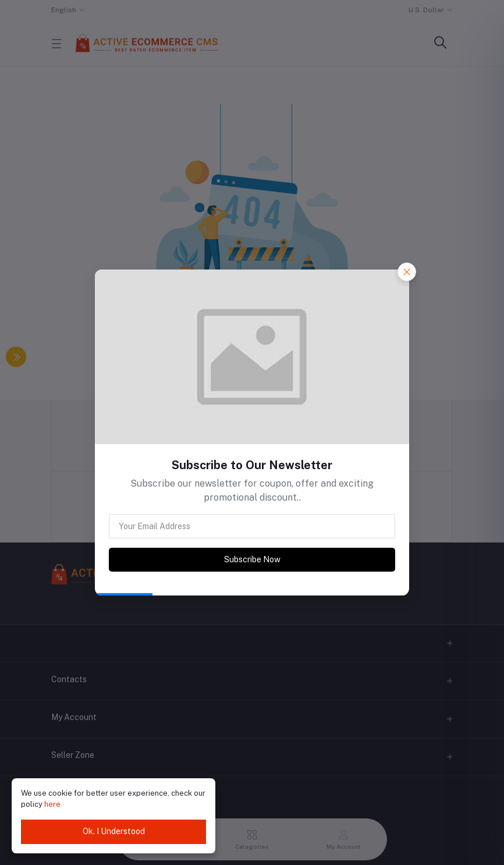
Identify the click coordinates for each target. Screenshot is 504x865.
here (52, 804)
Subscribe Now (252, 559)
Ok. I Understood (114, 831)
